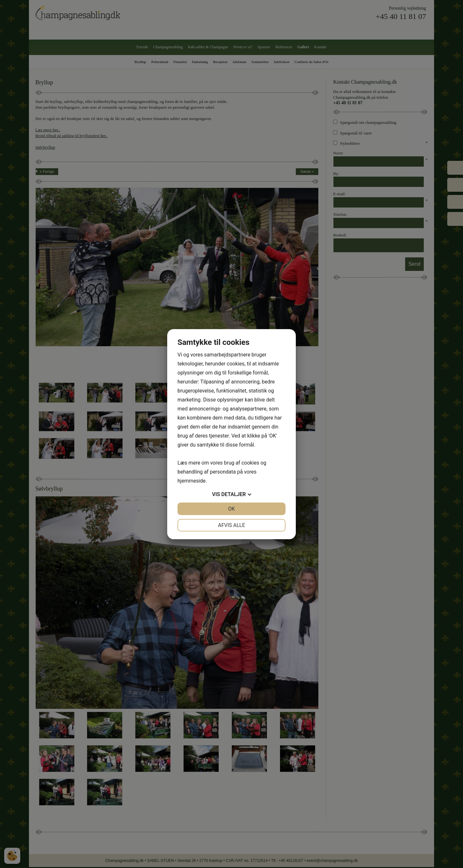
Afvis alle (232, 525)
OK (231, 509)
